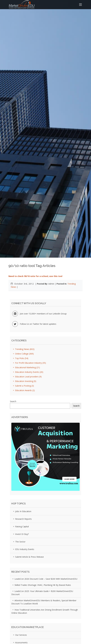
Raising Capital (20, 526)
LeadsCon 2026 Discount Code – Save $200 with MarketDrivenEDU (44, 579)
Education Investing (24, 381)
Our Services (19, 635)
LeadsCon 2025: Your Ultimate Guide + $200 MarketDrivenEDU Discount (42, 593)
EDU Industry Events (23, 549)
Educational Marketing (26, 367)
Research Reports (22, 519)
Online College (23, 354)
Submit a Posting (23, 386)
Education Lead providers (27, 377)
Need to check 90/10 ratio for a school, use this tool (35, 276)
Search (13, 401)
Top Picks (20, 358)
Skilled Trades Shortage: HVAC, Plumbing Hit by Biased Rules (41, 585)
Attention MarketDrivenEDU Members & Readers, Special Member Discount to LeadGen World (44, 602)
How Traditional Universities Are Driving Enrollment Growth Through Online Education (45, 611)
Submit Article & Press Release (28, 557)
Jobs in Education (22, 511)
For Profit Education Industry (29, 363)
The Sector (19, 542)
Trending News (23, 349)
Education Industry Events (28, 372)
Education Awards (23, 390)
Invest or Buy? (20, 534)
